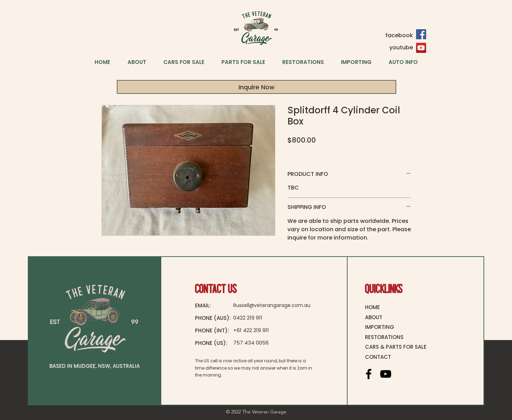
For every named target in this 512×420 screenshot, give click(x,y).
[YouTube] (421, 48)
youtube (401, 47)
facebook (399, 35)
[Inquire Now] (257, 87)
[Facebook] (421, 34)
